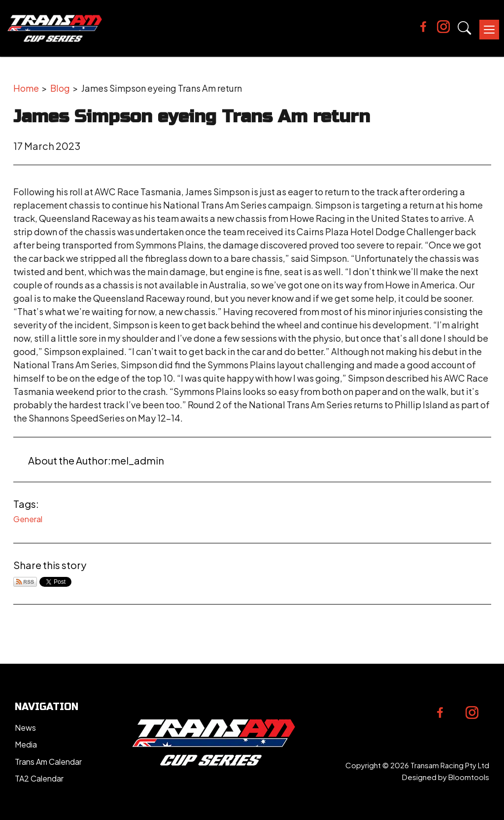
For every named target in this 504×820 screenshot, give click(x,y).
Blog (60, 88)
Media (26, 744)
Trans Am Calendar (48, 762)
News (25, 728)
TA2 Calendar (39, 778)
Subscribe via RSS (25, 582)
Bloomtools (469, 777)
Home (26, 88)
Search (465, 28)
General (28, 519)
